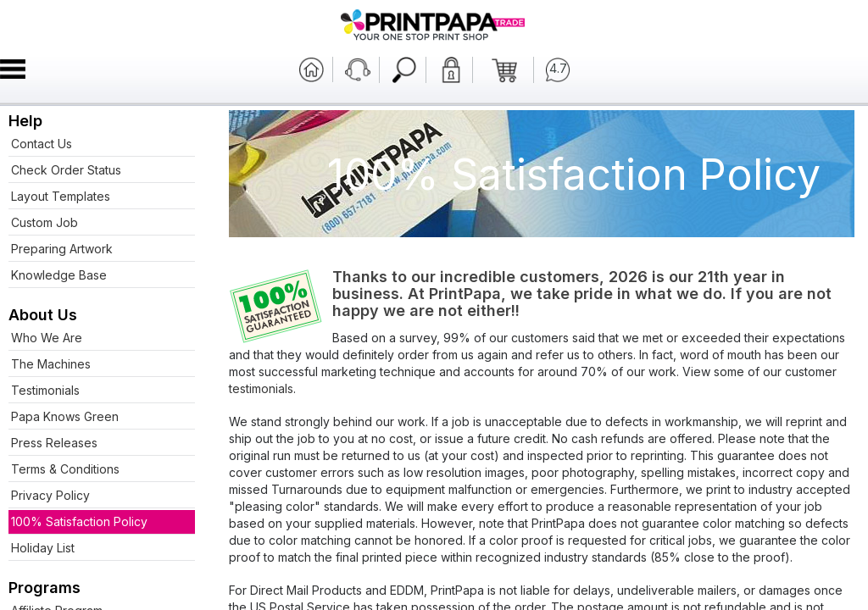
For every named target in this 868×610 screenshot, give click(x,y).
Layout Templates (61, 196)
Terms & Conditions (65, 469)
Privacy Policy (50, 495)
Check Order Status (66, 170)
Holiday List (43, 548)
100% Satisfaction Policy (79, 521)
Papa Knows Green (65, 416)
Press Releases (54, 443)
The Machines (51, 364)
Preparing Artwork (62, 249)
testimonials (261, 388)
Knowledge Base (59, 275)
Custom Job (45, 222)
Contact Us (42, 144)
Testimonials (45, 390)
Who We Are (47, 338)
